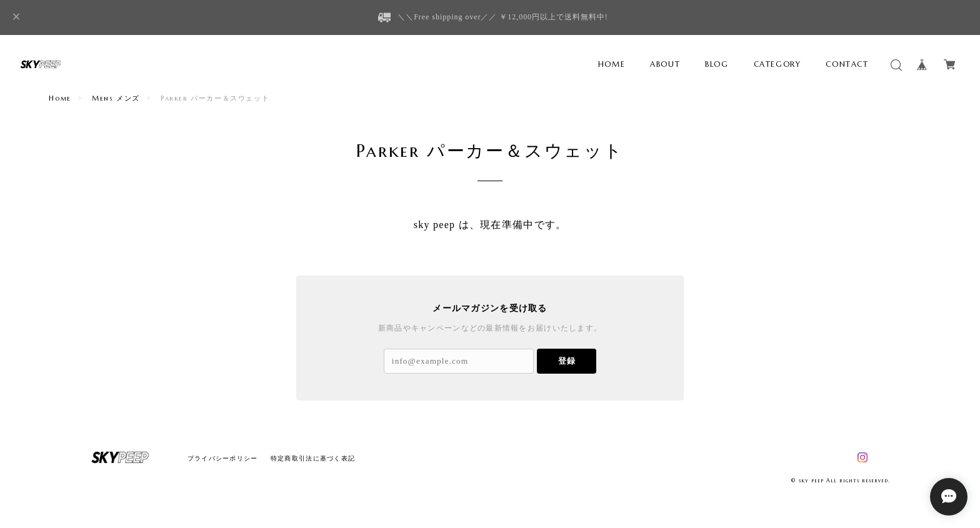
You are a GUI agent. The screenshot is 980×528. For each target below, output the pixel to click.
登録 (567, 361)
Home (60, 98)
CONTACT (847, 64)
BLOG (717, 64)
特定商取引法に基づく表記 (313, 458)
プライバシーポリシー (223, 458)
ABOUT (665, 64)
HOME (612, 64)
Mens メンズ (116, 98)
